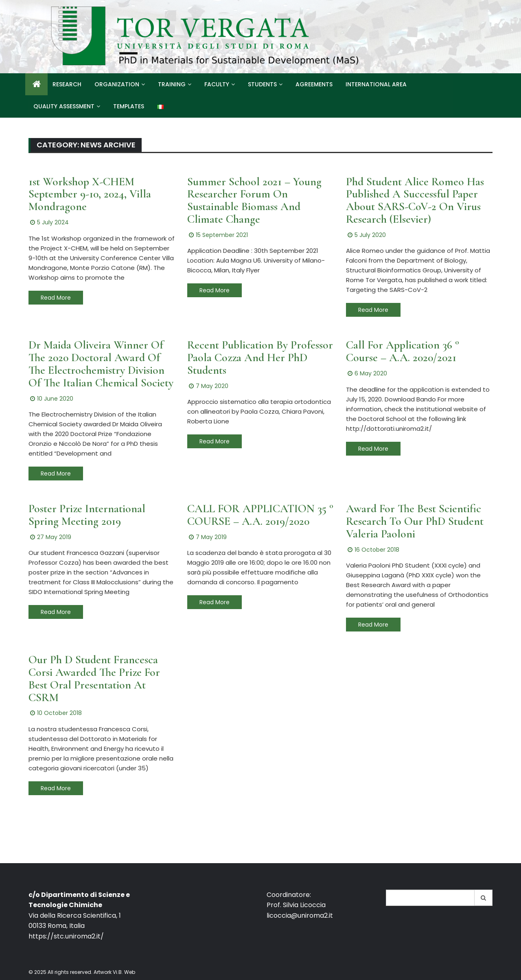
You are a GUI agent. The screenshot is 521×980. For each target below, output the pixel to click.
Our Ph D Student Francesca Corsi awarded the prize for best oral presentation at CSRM (94, 678)
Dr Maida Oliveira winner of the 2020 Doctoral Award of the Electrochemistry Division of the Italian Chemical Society (101, 364)
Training (172, 84)
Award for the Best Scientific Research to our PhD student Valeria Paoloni (415, 521)
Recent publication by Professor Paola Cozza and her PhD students (260, 357)
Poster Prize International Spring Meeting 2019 (87, 515)
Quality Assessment (64, 106)
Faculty (217, 84)
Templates (129, 106)
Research (67, 84)
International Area (376, 84)
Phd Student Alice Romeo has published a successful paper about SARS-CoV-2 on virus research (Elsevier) (415, 200)
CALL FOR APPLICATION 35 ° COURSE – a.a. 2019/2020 (260, 515)
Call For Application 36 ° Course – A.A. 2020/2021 (403, 351)
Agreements (314, 84)
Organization (117, 84)
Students (262, 84)
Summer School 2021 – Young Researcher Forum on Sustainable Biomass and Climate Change (254, 200)
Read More (56, 298)
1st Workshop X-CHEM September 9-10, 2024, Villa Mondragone (90, 194)
